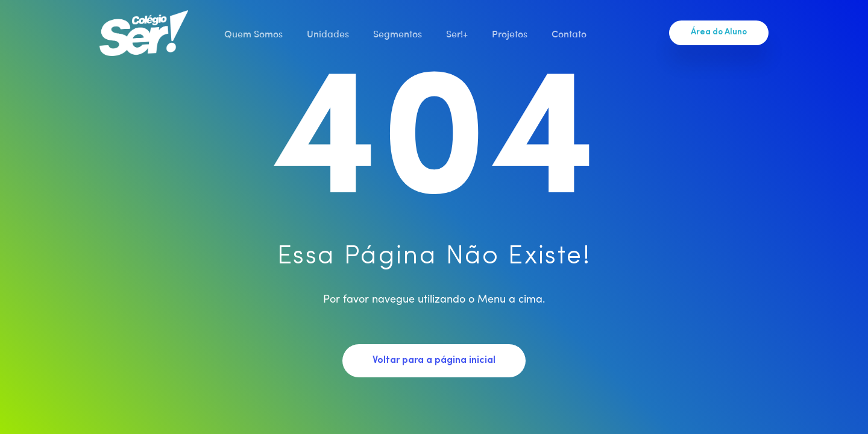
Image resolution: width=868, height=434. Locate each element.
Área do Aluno (719, 32)
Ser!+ (457, 33)
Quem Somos (253, 33)
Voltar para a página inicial (434, 360)
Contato (569, 33)
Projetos (510, 33)
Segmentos (398, 33)
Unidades (328, 33)
